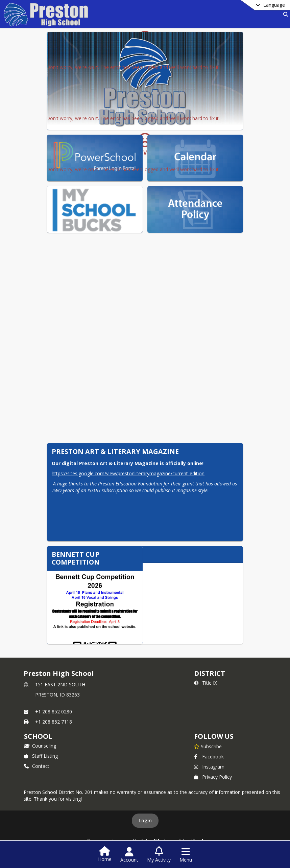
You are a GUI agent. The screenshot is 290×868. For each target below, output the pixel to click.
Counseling (40, 746)
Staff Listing (41, 756)
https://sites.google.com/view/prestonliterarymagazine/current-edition (128, 473)
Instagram (209, 767)
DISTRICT (210, 673)
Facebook (209, 757)
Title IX (206, 683)
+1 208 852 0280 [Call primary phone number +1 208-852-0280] (54, 712)
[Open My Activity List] (159, 855)
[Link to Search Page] (284, 14)
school (38, 736)
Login (145, 820)
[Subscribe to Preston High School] (208, 746)
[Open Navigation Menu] (186, 855)
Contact (37, 766)
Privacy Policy (213, 777)
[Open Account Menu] (129, 855)
